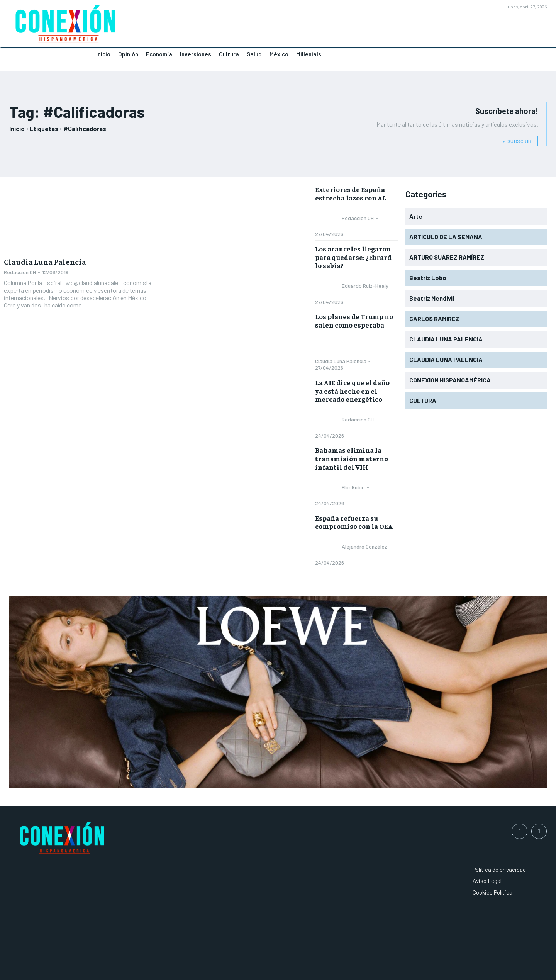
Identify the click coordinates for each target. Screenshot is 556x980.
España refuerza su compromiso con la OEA (354, 522)
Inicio (17, 128)
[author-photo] (328, 218)
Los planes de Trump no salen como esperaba (354, 320)
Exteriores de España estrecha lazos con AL (351, 193)
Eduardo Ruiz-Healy (365, 286)
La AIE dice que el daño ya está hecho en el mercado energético (352, 391)
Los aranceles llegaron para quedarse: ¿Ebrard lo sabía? (353, 257)
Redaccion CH (20, 272)
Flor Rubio (353, 487)
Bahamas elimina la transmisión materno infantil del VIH (352, 458)
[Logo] (139, 26)
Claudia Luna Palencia (45, 261)
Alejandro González (364, 546)
